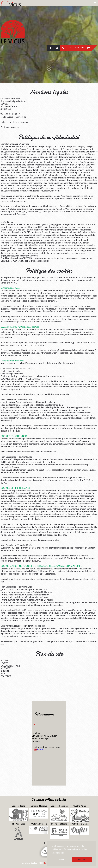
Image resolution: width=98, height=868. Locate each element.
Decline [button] (61, 859)
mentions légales (29, 863)
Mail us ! (39, 749)
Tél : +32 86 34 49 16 (76, 48)
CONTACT (6, 676)
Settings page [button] (58, 853)
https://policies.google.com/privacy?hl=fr (19, 256)
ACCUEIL (5, 661)
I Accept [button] (82, 859)
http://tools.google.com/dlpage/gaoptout (41, 191)
